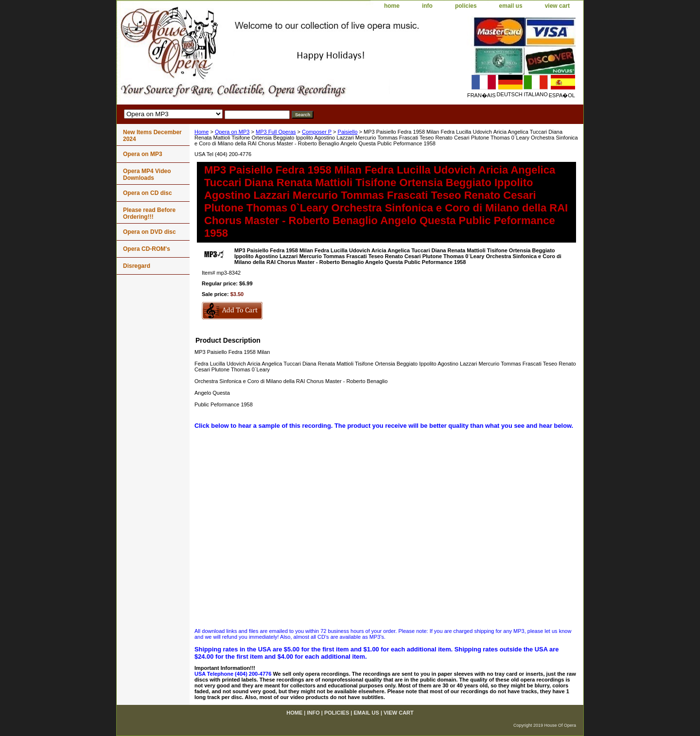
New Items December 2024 (152, 136)
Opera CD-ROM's (147, 249)
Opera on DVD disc (149, 232)
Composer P (317, 132)
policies (466, 6)
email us (511, 6)
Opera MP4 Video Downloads (147, 175)
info (427, 6)
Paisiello (348, 132)
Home (201, 132)
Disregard (137, 266)
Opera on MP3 (232, 132)
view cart (557, 6)
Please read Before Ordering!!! (149, 213)
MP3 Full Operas (276, 132)
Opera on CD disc (148, 193)
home (392, 6)
